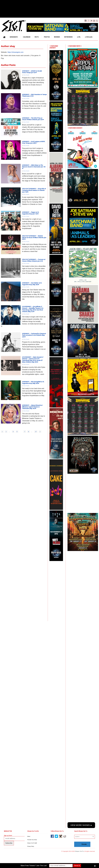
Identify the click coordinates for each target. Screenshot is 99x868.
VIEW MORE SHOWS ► (81, 825)
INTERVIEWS (68, 37)
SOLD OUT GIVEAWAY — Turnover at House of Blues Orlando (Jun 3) (34, 260)
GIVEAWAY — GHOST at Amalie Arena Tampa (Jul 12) (32, 72)
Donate (84, 844)
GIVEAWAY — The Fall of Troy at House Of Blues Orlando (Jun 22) (33, 119)
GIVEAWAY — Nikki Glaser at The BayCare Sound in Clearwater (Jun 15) (34, 167)
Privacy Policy (31, 846)
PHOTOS (47, 37)
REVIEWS (57, 37)
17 (36, 432)
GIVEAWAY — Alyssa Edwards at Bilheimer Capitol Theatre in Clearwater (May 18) (32, 407)
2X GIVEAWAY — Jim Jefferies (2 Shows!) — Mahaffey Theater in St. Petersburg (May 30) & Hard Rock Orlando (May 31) (33, 309)
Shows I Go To (79, 851)
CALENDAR (27, 37)
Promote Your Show (32, 840)
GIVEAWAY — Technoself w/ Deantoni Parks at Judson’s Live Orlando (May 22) (34, 335)
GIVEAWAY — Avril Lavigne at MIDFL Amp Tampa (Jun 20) (34, 142)
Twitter (91, 21)
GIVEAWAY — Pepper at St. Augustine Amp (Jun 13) (31, 213)
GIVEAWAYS (13, 37)
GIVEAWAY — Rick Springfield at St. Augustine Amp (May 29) (33, 382)
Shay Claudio (26, 75)
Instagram (86, 21)
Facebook (88, 21)
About (29, 836)
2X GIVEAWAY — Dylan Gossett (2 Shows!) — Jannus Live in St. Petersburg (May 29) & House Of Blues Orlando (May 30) (33, 359)
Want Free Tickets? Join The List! (34, 866)
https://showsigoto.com (15, 52)
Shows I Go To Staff (32, 843)
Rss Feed (97, 21)
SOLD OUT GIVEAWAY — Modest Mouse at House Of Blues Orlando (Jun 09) (34, 237)
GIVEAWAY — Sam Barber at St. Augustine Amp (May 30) (32, 284)
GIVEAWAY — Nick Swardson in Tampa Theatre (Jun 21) (34, 95)
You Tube (94, 21)
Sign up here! (8, 835)
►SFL (79, 37)
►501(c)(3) (89, 37)
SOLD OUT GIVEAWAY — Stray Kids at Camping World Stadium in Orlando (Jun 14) (34, 190)
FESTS (36, 37)
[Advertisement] (57, 591)
